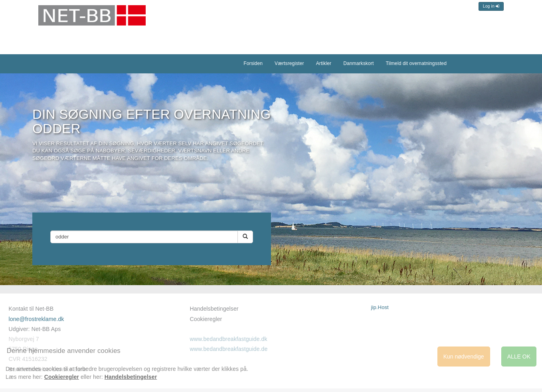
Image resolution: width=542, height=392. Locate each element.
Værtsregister (289, 63)
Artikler (324, 63)
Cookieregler (206, 319)
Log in (491, 6)
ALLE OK (519, 357)
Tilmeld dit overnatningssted (416, 63)
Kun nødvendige (464, 357)
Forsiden (253, 63)
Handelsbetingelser (214, 309)
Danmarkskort (358, 63)
